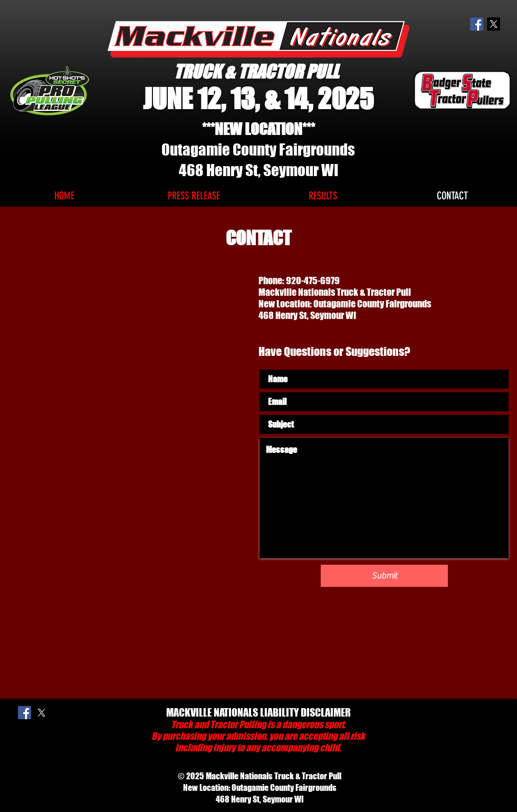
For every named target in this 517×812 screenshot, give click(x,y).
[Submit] (384, 576)
